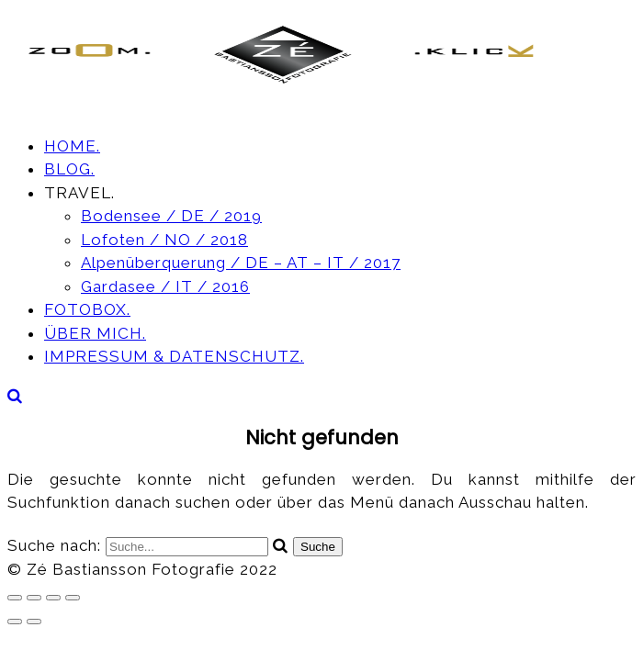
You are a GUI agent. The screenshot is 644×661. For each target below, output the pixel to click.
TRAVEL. (79, 193)
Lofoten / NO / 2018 (164, 240)
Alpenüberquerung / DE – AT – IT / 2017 (241, 263)
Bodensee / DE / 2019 (171, 216)
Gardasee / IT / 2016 (165, 286)
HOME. (72, 146)
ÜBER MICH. (95, 333)
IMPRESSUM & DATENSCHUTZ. (174, 356)
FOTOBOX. (87, 309)
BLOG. (69, 169)
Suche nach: (56, 545)
